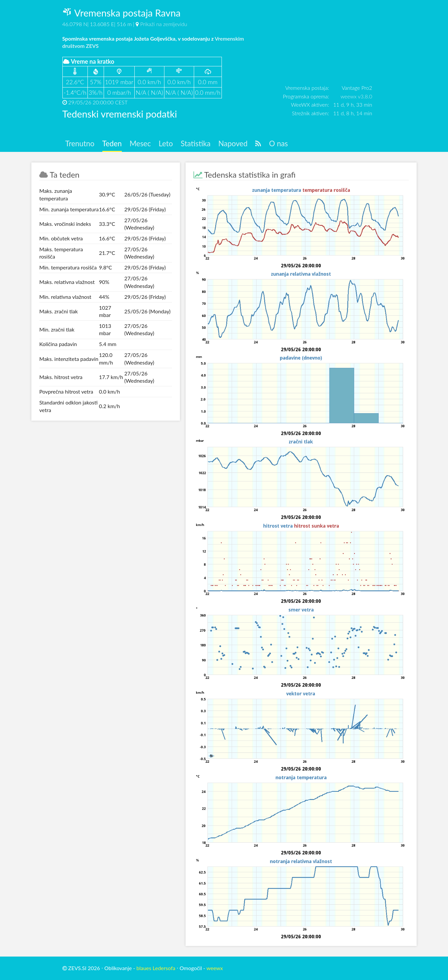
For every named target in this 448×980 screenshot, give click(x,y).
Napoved (233, 143)
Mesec (140, 143)
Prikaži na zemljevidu (164, 24)
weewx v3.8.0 (356, 96)
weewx (215, 968)
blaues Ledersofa (156, 968)
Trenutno (80, 143)
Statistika (195, 143)
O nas (278, 143)
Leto (166, 143)
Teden (112, 143)
